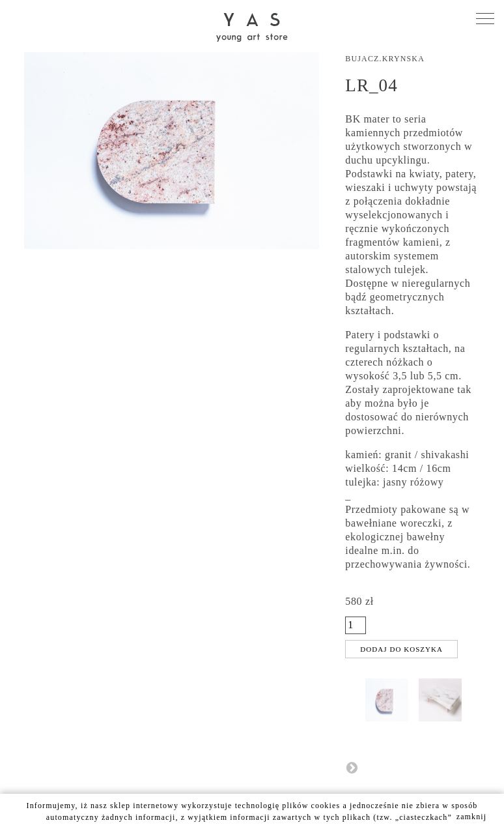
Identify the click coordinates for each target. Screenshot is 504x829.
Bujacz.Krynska (385, 59)
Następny (352, 767)
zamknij (472, 817)
